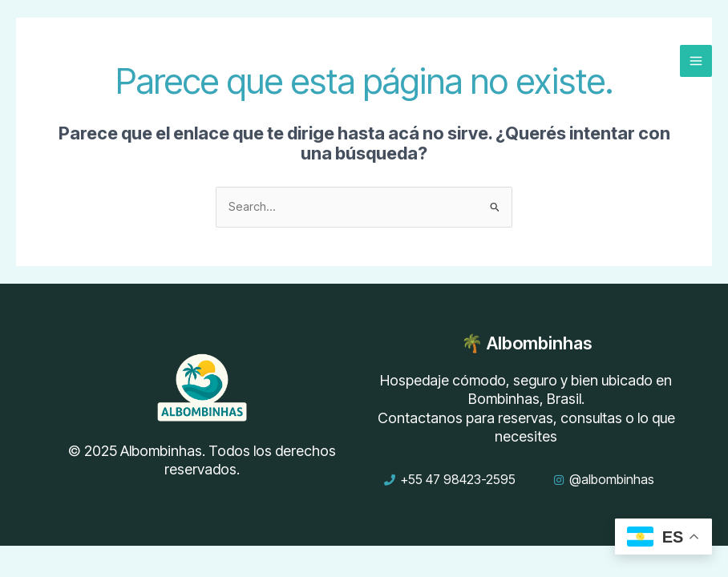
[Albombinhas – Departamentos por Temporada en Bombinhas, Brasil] (64, 60)
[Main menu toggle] (696, 61)
